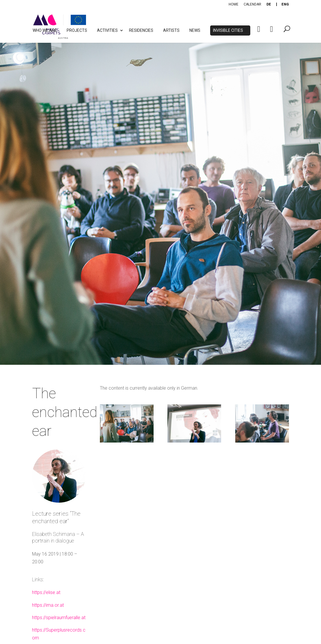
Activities (107, 30)
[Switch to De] (269, 4)
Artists (171, 30)
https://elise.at (46, 592)
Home (234, 4)
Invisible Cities (228, 30)
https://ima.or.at (48, 605)
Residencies (141, 30)
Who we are (45, 30)
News (195, 30)
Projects (77, 30)
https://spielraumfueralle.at (59, 618)
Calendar (252, 4)
